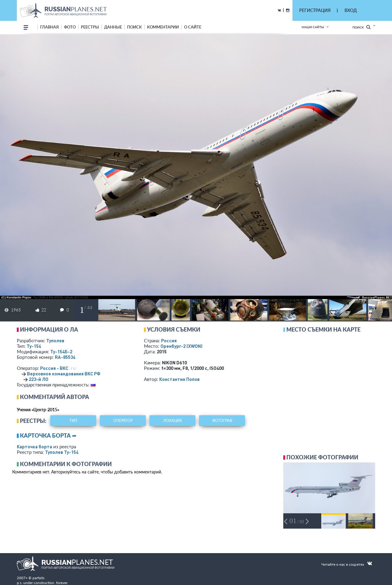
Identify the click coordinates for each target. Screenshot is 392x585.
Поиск (362, 27)
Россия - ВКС (54, 368)
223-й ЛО (39, 379)
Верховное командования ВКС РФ (64, 374)
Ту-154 (34, 346)
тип (73, 421)
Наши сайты (313, 27)
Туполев (55, 340)
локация (173, 421)
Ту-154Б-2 (61, 351)
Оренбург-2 (181, 346)
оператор (123, 421)
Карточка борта (34, 446)
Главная (49, 27)
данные (113, 27)
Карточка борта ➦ (48, 435)
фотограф (222, 421)
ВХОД (351, 10)
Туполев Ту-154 (62, 452)
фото (70, 27)
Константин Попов (179, 379)
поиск (134, 27)
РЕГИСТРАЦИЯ (315, 10)
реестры (90, 27)
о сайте (193, 27)
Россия (169, 340)
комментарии (163, 27)
